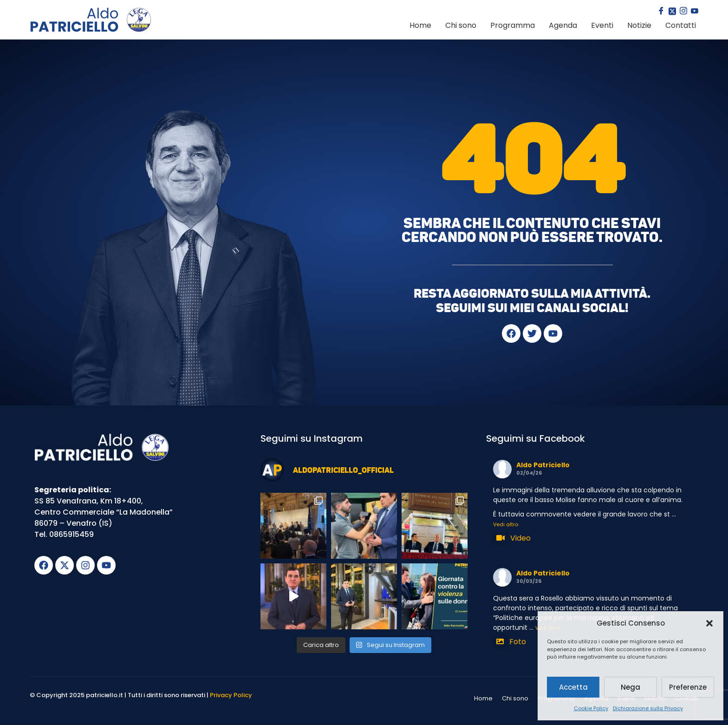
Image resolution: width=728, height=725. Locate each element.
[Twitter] (671, 12)
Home (420, 25)
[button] (709, 623)
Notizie (639, 25)
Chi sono (461, 25)
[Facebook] (660, 12)
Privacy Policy (231, 695)
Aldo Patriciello (543, 465)
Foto (510, 642)
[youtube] (694, 12)
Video (512, 538)
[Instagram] (682, 12)
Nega (630, 687)
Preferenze (688, 687)
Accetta (573, 687)
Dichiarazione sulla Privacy (648, 708)
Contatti (681, 25)
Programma (513, 25)
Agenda (563, 25)
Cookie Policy (591, 708)
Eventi (602, 25)
